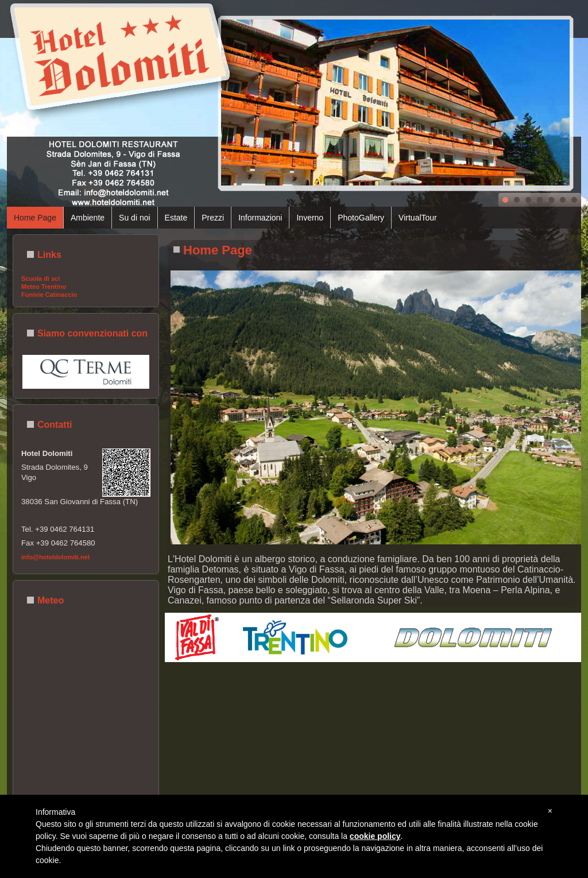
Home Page (35, 218)
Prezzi (213, 218)
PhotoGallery (361, 218)
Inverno (310, 218)
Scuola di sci (40, 279)
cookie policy (375, 836)
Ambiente (88, 218)
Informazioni (260, 218)
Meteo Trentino (44, 287)
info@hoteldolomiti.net (56, 557)
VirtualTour (418, 218)
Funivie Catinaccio (49, 295)
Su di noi (134, 218)
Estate (176, 218)
